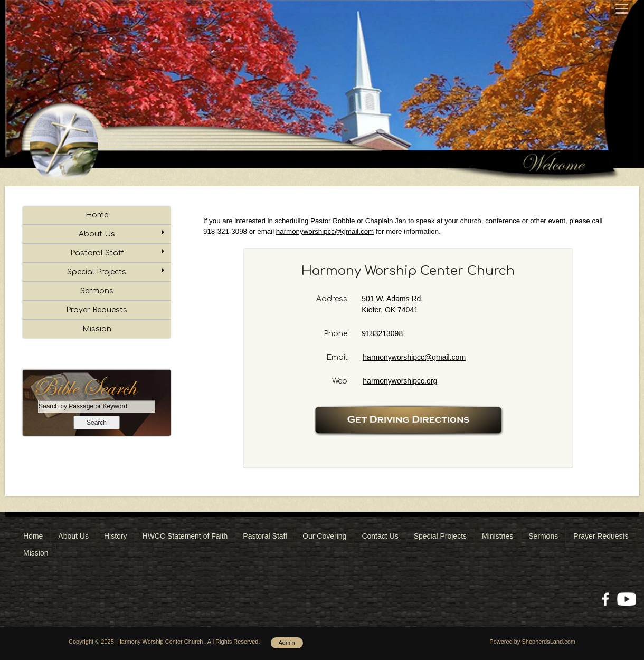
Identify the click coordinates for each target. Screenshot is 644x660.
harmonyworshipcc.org (400, 381)
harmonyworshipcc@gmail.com (414, 357)
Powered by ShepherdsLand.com (532, 642)
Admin (287, 643)
